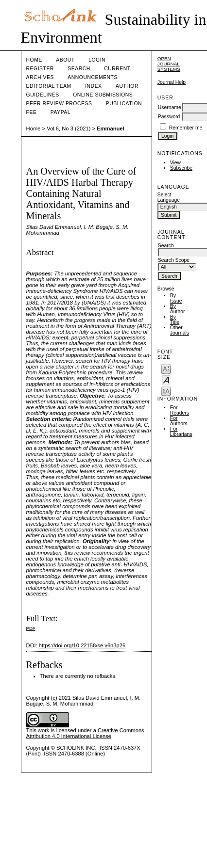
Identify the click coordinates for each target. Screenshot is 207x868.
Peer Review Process (59, 104)
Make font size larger (166, 391)
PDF (31, 628)
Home (34, 60)
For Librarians (181, 432)
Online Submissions (103, 95)
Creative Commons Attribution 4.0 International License (85, 733)
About (65, 60)
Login (97, 60)
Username (170, 107)
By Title (175, 320)
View (175, 163)
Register (40, 69)
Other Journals (180, 330)
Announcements (93, 77)
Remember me (186, 128)
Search (79, 69)
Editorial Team (49, 86)
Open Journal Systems (169, 64)
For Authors (179, 421)
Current (117, 69)
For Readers (180, 410)
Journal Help (172, 82)
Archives (40, 77)
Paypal (60, 112)
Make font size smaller (166, 368)
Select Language (169, 197)
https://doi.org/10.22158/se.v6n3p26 (82, 645)
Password (169, 117)
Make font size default (166, 379)
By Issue (176, 298)
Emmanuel (111, 129)
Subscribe (181, 168)
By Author (178, 309)
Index (93, 86)
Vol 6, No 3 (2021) (69, 129)
